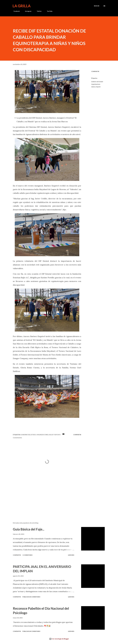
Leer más (71, 555)
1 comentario (28, 555)
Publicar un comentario (31, 597)
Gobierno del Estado (97, 82)
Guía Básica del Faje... (29, 529)
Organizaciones (96, 84)
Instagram (27, 11)
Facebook (16, 11)
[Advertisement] (44, 499)
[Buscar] (97, 6)
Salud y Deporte (96, 87)
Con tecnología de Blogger (59, 639)
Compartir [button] (95, 71)
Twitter (38, 11)
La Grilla (22, 6)
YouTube (49, 11)
